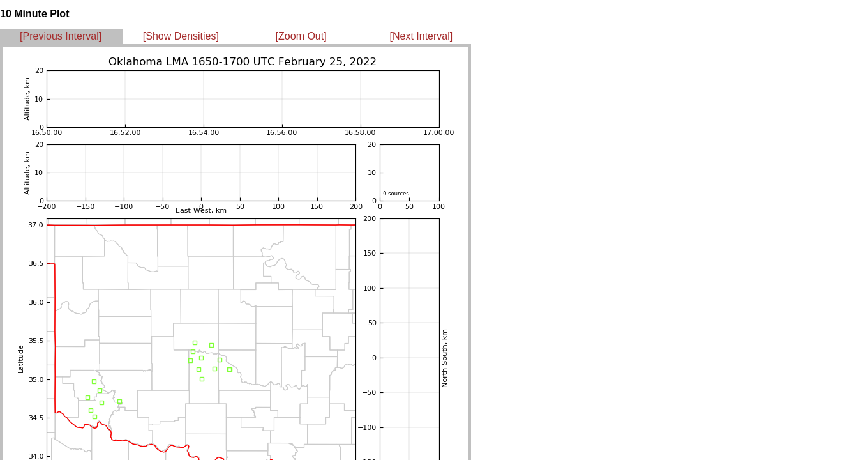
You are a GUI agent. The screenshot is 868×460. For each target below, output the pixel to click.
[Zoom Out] (301, 36)
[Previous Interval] (61, 36)
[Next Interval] (422, 36)
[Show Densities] (181, 36)
